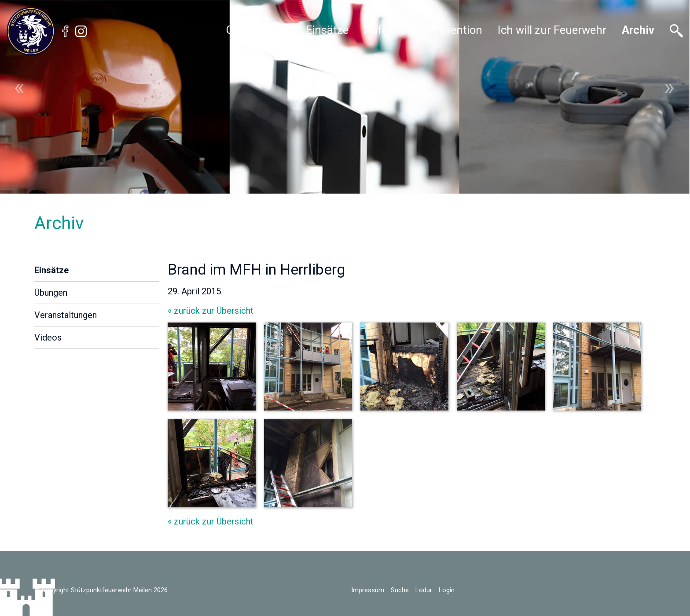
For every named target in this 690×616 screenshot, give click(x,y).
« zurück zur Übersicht (211, 311)
